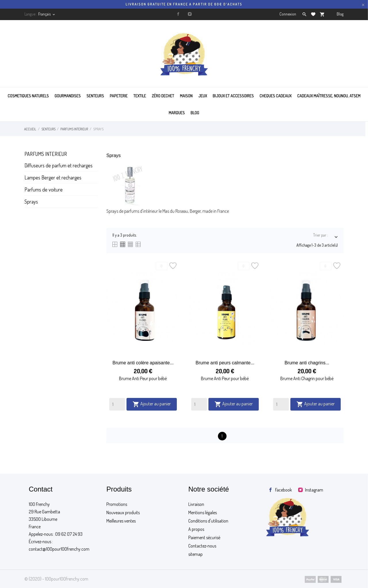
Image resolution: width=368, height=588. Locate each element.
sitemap (195, 554)
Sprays (31, 202)
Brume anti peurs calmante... (225, 363)
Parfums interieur (46, 154)
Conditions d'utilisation (208, 521)
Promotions (117, 504)
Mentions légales (203, 512)
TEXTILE (140, 96)
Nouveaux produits (123, 512)
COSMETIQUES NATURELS (28, 96)
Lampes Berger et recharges (53, 177)
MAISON (186, 96)
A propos (196, 529)
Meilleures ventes (121, 521)
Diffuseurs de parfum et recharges (59, 165)
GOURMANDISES (68, 96)
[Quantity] (117, 404)
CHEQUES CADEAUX (276, 96)
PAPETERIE (119, 96)
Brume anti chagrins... (307, 363)
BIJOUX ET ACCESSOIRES (233, 96)
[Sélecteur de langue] (47, 14)
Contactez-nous (202, 546)
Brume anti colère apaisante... (143, 363)
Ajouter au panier (152, 404)
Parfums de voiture (44, 189)
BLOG (195, 113)
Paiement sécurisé (204, 537)
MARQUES (177, 113)
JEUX (203, 96)
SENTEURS (95, 96)
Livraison (196, 504)
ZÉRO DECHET (163, 96)
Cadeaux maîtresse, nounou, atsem (329, 96)
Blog (340, 14)
